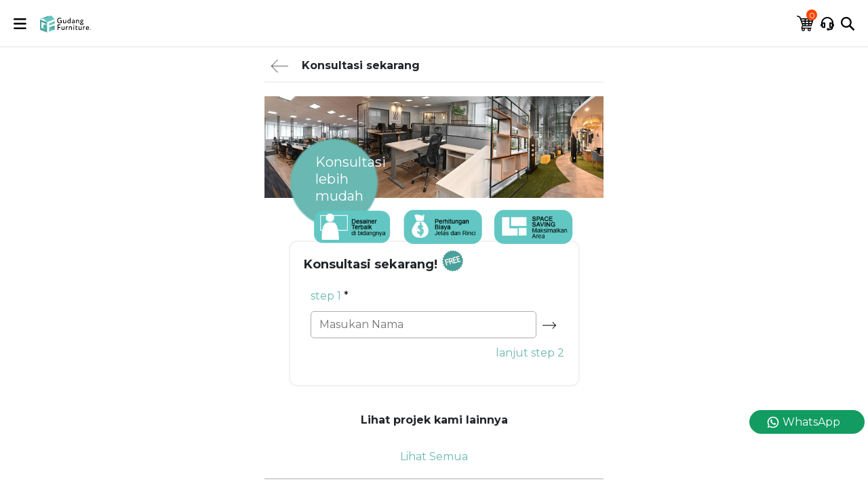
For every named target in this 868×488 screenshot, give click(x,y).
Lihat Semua (434, 456)
